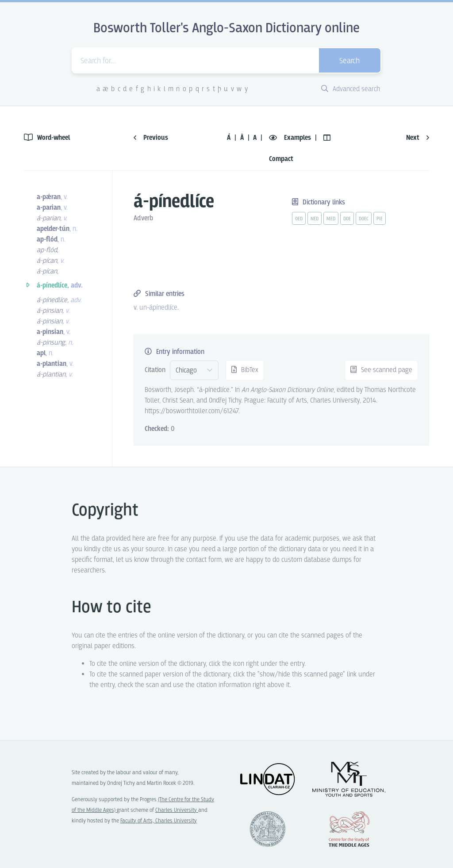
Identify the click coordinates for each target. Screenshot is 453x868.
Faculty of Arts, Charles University (159, 821)
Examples (291, 138)
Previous (151, 138)
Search (349, 61)
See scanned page (381, 370)
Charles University (177, 810)
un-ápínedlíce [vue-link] (158, 308)
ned (315, 219)
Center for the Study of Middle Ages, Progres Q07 (349, 829)
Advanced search (351, 89)
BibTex (245, 370)
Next (418, 138)
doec (364, 219)
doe (347, 219)
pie (380, 219)
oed (299, 219)
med (331, 219)
